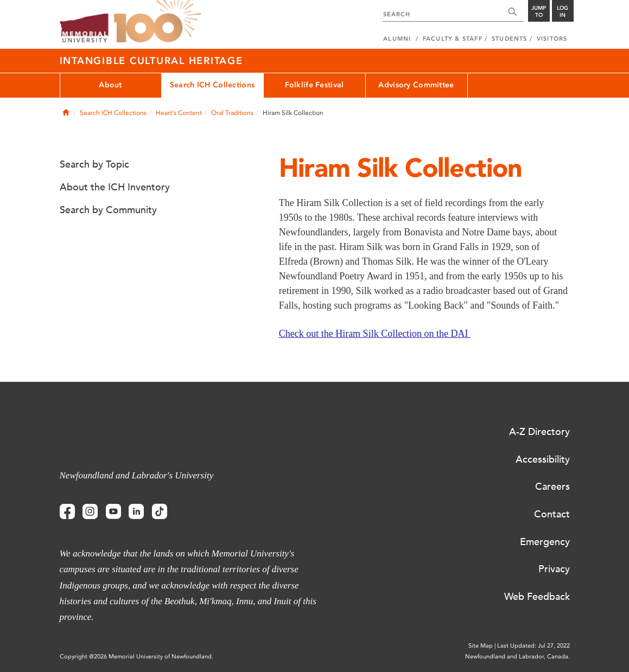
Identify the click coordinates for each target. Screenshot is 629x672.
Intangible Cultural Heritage (151, 61)
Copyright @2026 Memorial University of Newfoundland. (136, 657)
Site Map (481, 646)
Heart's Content (179, 113)
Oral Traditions (232, 113)
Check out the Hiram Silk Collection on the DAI (375, 334)
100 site (157, 22)
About (110, 85)
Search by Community (108, 210)
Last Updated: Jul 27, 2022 (533, 646)
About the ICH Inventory (115, 187)
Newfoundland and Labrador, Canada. (517, 657)
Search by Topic (94, 164)
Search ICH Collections (212, 85)
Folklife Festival (314, 85)
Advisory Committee (416, 85)
